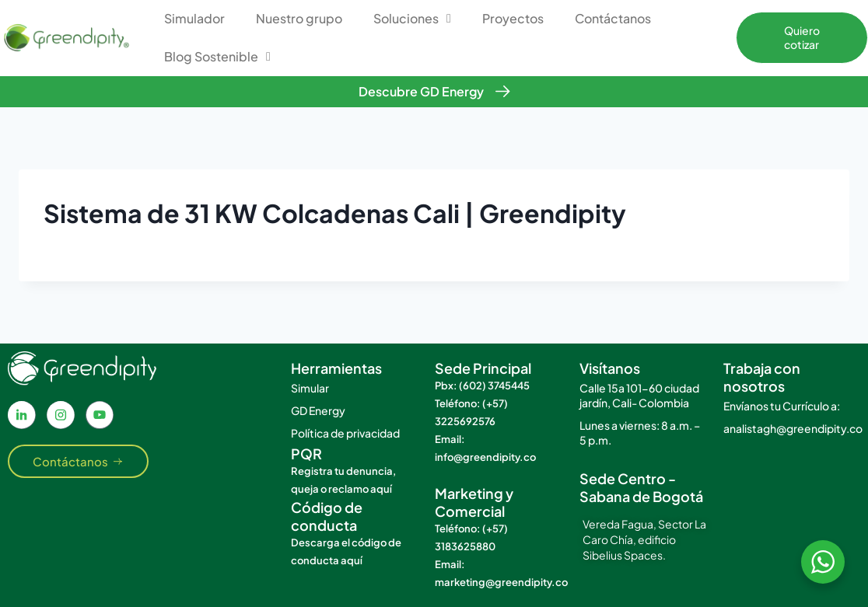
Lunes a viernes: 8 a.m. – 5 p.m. (640, 433)
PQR (306, 454)
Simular (310, 388)
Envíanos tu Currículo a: (782, 406)
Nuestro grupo (299, 18)
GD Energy (318, 410)
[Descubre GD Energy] (503, 91)
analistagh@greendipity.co (788, 428)
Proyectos (513, 18)
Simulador (194, 18)
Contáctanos (613, 18)
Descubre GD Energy (421, 91)
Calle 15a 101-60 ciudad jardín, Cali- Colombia (639, 395)
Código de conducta (327, 516)
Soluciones (412, 19)
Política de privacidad (345, 433)
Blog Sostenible (217, 57)
